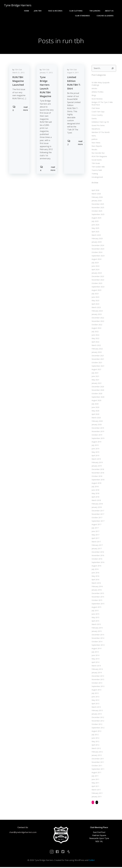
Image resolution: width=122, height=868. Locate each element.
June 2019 (95, 449)
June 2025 (95, 225)
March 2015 (96, 625)
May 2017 (95, 535)
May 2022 (95, 339)
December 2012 (98, 718)
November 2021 (98, 360)
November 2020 (98, 391)
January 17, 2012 (47, 73)
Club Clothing (77, 11)
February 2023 (97, 311)
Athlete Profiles (97, 92)
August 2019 (96, 442)
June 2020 (95, 408)
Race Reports (97, 147)
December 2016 (98, 552)
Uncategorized (97, 178)
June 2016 (95, 573)
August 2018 (96, 484)
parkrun (94, 140)
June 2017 (95, 532)
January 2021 (96, 384)
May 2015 (95, 618)
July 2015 (95, 611)
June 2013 (95, 697)
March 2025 (96, 236)
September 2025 (98, 215)
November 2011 (98, 763)
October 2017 (97, 518)
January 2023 (96, 315)
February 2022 (97, 349)
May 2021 (95, 380)
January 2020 (96, 425)
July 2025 (95, 222)
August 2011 (96, 773)
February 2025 (97, 239)
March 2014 (96, 666)
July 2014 (95, 652)
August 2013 (96, 690)
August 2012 (96, 732)
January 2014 (96, 673)
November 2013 (98, 680)
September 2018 (98, 480)
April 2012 (95, 745)
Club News (95, 109)
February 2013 (97, 711)
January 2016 (96, 590)
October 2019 (97, 435)
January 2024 (96, 273)
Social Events (96, 160)
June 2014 (95, 656)
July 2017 (95, 528)
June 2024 (95, 267)
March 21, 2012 (19, 73)
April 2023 (95, 304)
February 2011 (97, 794)
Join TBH (39, 11)
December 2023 (98, 277)
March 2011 (96, 790)
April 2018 (95, 497)
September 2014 (98, 645)
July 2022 (95, 332)
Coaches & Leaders (106, 16)
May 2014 (95, 659)
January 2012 (96, 756)
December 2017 (98, 511)
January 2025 (96, 242)
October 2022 (97, 325)
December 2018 (98, 470)
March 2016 (96, 583)
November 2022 (98, 322)
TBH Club (19, 70)
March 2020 (96, 418)
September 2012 (98, 728)
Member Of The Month (100, 133)
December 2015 (98, 594)
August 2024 (96, 260)
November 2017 (98, 515)
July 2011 (95, 776)
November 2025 (98, 208)
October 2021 (97, 363)
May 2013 (95, 701)
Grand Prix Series (98, 126)
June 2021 (95, 377)
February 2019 (97, 463)
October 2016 (97, 559)
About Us (111, 11)
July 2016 (95, 570)
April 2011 (95, 787)
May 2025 (95, 229)
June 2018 (95, 490)
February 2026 (97, 198)
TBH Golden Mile (98, 167)
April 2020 (95, 415)
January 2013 (96, 714)
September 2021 (98, 366)
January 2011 (96, 797)
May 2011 (95, 783)
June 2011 (95, 780)
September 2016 (98, 563)
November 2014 (98, 639)
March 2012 (96, 749)
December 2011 (98, 759)
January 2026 (96, 201)
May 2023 (95, 301)
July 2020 (95, 404)
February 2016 (97, 587)
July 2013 (95, 694)
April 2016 (95, 580)
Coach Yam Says (98, 112)
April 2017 (95, 539)
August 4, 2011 (73, 73)
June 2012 (95, 738)
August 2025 (96, 218)
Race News (96, 143)
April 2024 (95, 270)
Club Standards (84, 16)
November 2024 (98, 249)
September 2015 (98, 604)
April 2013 (95, 704)
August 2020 (96, 401)
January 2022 (96, 353)
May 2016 (95, 577)
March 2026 (96, 194)
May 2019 (95, 453)
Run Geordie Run (98, 153)
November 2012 (98, 721)
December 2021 (98, 356)
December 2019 (98, 428)
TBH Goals (96, 164)
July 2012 (95, 735)
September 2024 (98, 256)
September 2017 (98, 521)
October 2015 (97, 601)
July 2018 (95, 487)
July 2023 (95, 294)
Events (94, 119)
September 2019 (98, 439)
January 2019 (96, 466)
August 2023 (96, 291)
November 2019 (98, 432)
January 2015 (96, 632)
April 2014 (95, 663)
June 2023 (95, 298)
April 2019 (95, 456)
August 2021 (96, 370)
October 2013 (97, 683)
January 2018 (96, 508)
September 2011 (98, 769)
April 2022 (95, 342)
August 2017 (96, 525)
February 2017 (97, 546)
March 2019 (96, 459)
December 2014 (98, 635)
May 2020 (95, 411)
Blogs (94, 96)
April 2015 (95, 621)
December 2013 (98, 676)
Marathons (96, 129)
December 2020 (98, 387)
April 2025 (95, 232)
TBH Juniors (95, 11)
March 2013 (96, 707)
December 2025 (98, 204)
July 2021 (95, 373)
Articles (94, 89)
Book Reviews (97, 99)
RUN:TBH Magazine (99, 157)
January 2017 (96, 549)
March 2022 (96, 346)
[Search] (113, 69)
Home (27, 11)
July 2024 (95, 263)
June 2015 (95, 614)
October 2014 (97, 642)
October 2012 (97, 725)
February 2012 (97, 752)
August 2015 (96, 608)
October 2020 (97, 394)
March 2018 (96, 501)
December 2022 (98, 318)
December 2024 (98, 246)
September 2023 (98, 287)
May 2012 (95, 742)
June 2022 (95, 335)
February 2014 (97, 670)
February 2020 (97, 422)
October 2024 (97, 253)
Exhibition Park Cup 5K (100, 122)
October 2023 (97, 284)
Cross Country (97, 116)
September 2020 (98, 397)
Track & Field (96, 171)
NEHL (94, 136)
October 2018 (97, 477)
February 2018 (97, 504)
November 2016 (98, 556)
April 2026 (95, 191)
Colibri (92, 861)
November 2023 (98, 280)
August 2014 (96, 649)
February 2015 (97, 628)
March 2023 (96, 308)
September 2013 (98, 687)
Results (94, 150)
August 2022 (96, 329)
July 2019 (95, 446)
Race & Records (57, 11)
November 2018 (98, 473)
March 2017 (96, 542)
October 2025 (97, 211)
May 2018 (95, 494)
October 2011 (97, 766)
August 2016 (96, 566)
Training (94, 174)
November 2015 (98, 597)
